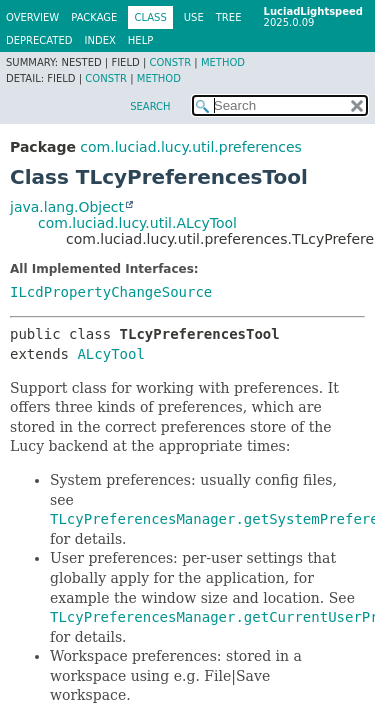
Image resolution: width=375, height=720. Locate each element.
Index (100, 40)
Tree (229, 17)
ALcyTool (110, 354)
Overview (32, 17)
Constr (170, 62)
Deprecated (39, 40)
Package (94, 17)
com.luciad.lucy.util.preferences (190, 147)
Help (140, 40)
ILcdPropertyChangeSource (111, 292)
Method (223, 62)
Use (194, 17)
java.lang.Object (67, 207)
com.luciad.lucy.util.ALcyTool (137, 223)
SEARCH (150, 106)
